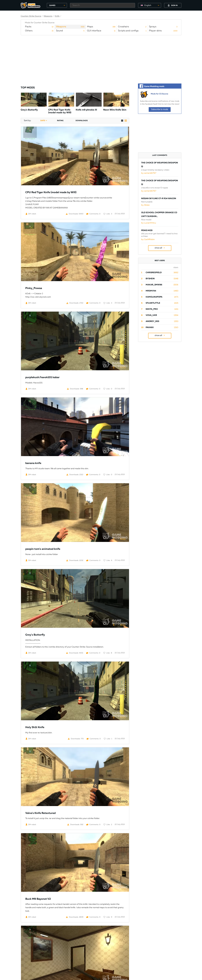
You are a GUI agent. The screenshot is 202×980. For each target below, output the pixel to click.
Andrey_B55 (152, 321)
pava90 (150, 327)
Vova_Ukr (151, 315)
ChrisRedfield (154, 273)
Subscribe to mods (160, 109)
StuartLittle (153, 303)
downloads (82, 121)
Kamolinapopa (154, 297)
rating (60, 121)
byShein (150, 279)
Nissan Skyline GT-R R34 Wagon (159, 198)
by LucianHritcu (149, 223)
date (43, 121)
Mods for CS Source (159, 94)
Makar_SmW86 (154, 285)
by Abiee (145, 205)
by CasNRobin (148, 239)
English (148, 5)
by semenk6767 (149, 173)
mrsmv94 (151, 291)
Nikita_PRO (152, 309)
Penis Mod (147, 230)
